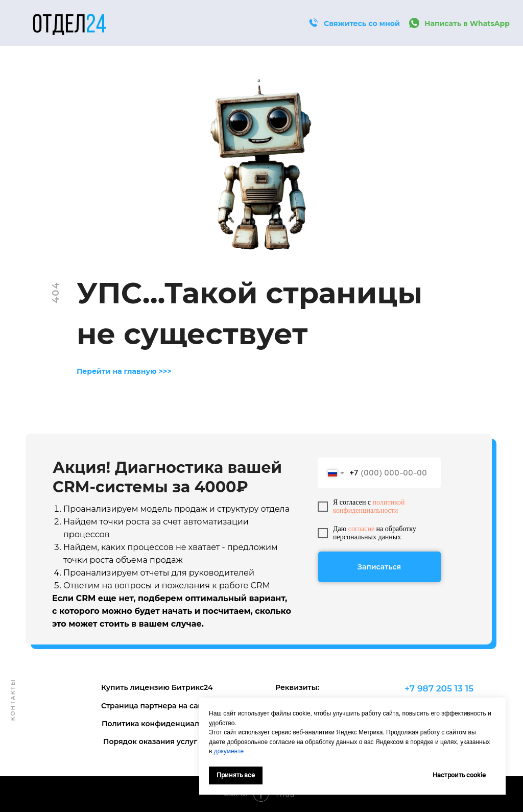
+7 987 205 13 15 (439, 688)
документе (229, 751)
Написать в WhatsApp (467, 23)
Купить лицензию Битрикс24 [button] (157, 687)
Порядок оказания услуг (150, 742)
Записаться (379, 567)
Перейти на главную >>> (124, 371)
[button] (313, 23)
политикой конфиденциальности (369, 506)
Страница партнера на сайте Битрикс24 (178, 706)
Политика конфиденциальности (164, 724)
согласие (361, 529)
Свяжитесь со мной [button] (362, 23)
